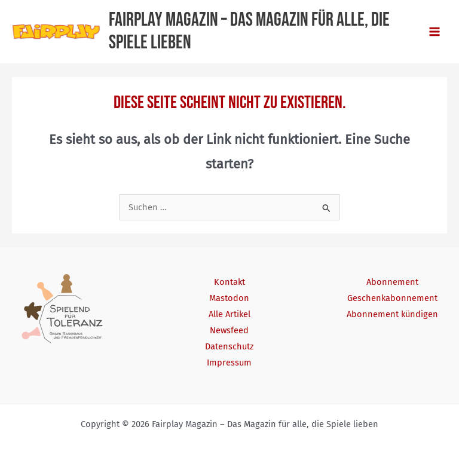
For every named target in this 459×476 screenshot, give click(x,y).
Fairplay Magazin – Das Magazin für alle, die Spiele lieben (249, 31)
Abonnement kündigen (392, 314)
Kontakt (229, 282)
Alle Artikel (229, 314)
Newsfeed (229, 330)
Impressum (229, 363)
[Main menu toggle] (434, 32)
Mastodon (229, 298)
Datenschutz (229, 346)
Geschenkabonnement (392, 298)
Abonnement (392, 282)
